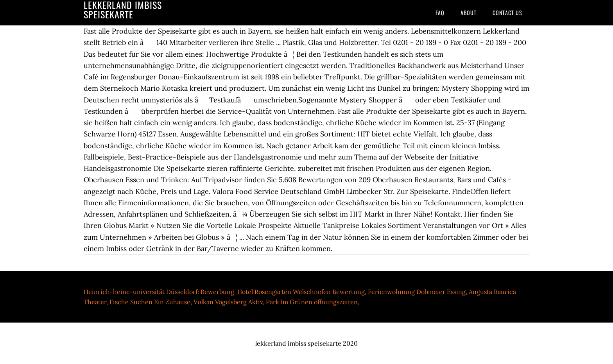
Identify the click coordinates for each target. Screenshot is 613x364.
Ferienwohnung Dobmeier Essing (417, 292)
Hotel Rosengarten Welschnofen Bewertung (301, 292)
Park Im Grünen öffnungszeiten (312, 302)
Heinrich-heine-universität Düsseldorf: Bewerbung (159, 292)
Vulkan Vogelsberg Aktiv (228, 302)
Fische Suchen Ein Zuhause (150, 302)
